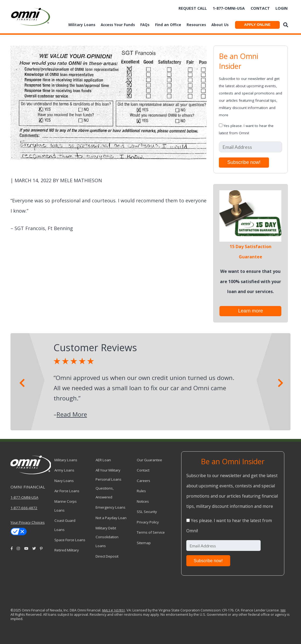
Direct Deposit (107, 556)
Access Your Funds (118, 25)
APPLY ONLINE (257, 25)
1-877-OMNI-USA (24, 497)
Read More (72, 414)
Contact (260, 8)
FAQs (145, 25)
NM (283, 610)
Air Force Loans (67, 491)
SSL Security (147, 512)
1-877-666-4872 (24, 508)
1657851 (119, 610)
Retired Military (67, 550)
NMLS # (107, 610)
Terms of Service (151, 532)
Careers (143, 481)
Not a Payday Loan (111, 518)
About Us (220, 25)
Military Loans (82, 25)
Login (281, 8)
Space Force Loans (70, 540)
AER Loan (103, 460)
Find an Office (168, 25)
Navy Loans (64, 481)
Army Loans (64, 470)
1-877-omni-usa (229, 8)
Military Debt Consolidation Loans (107, 537)
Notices (143, 501)
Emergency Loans (111, 507)
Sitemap (144, 543)
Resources (196, 25)
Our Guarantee (149, 460)
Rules (141, 491)
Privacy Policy (148, 522)
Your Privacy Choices (28, 522)
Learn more (250, 311)
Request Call (193, 8)
